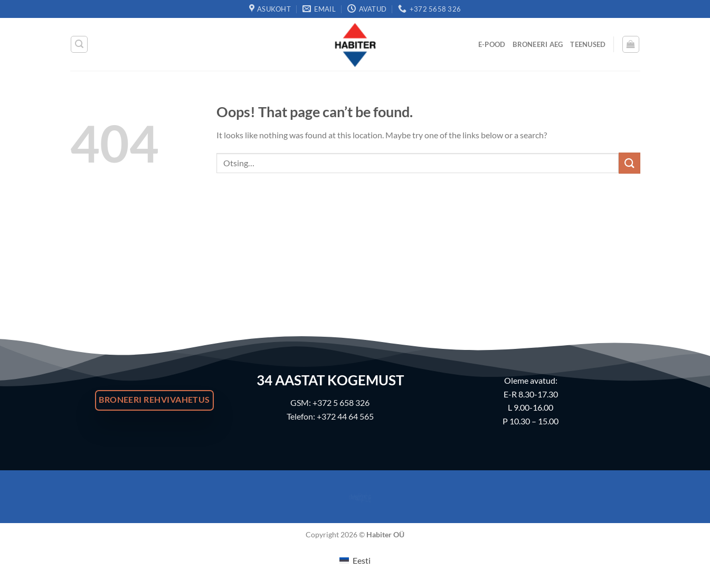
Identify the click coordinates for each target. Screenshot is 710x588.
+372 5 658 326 (341, 402)
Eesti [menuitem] (362, 560)
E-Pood (492, 44)
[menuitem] (355, 560)
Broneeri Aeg (538, 44)
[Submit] (629, 163)
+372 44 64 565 (345, 416)
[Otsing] (79, 44)
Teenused (588, 44)
